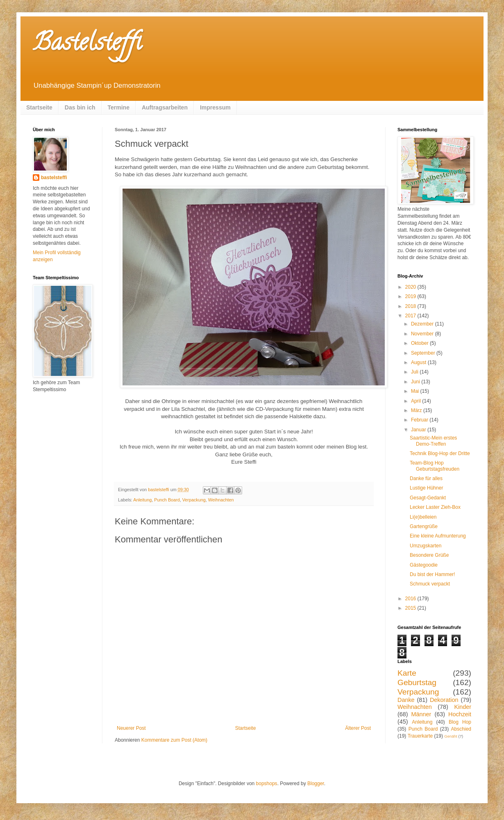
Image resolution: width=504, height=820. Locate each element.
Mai (416, 391)
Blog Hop (460, 722)
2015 (411, 608)
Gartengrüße (424, 526)
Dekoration (444, 700)
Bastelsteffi (87, 45)
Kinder (463, 707)
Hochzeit (460, 714)
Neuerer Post (131, 728)
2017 (411, 316)
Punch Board (167, 500)
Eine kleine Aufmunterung (438, 536)
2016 (411, 599)
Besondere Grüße (429, 555)
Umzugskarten (426, 546)
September (424, 353)
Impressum (215, 107)
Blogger (316, 784)
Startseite (39, 107)
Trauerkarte (420, 736)
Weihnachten (221, 500)
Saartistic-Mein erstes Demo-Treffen (433, 441)
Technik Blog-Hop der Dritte (440, 453)
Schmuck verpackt (430, 584)
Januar (419, 430)
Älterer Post (358, 728)
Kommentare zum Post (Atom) (174, 740)
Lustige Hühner (426, 488)
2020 (411, 287)
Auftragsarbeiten (165, 107)
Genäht (451, 736)
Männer (421, 714)
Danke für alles (426, 478)
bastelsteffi (54, 178)
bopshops (267, 784)
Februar (420, 420)
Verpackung (194, 500)
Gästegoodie (424, 565)
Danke (406, 700)
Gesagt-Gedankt (428, 498)
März (417, 410)
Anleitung (142, 500)
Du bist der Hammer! (432, 574)
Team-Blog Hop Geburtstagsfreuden (435, 466)
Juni (416, 382)
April (417, 401)
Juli (415, 372)
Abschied (461, 729)
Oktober (420, 343)
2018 (411, 306)
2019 (411, 296)
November (423, 334)
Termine (119, 107)
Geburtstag (417, 682)
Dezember (423, 324)
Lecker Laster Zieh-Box (435, 507)
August (419, 362)
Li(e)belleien (423, 517)
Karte (407, 673)
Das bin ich (80, 107)
